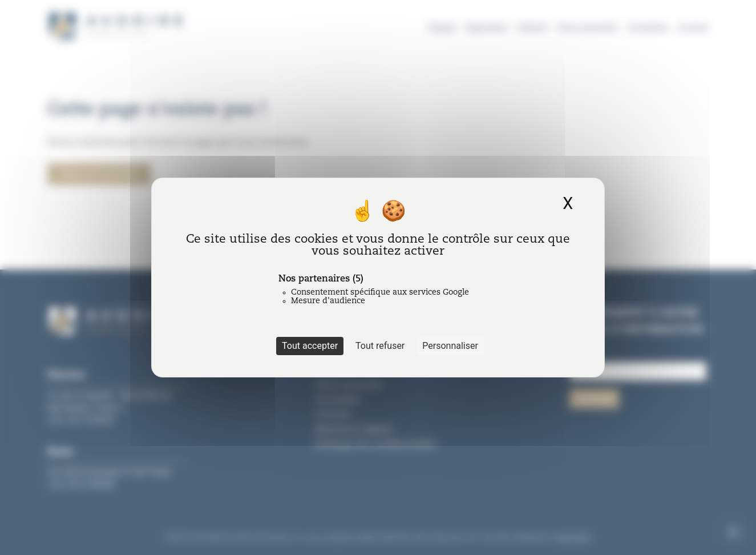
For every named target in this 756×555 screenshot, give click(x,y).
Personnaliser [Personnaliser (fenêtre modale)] (450, 346)
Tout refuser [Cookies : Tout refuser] (380, 346)
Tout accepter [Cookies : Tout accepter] (310, 346)
